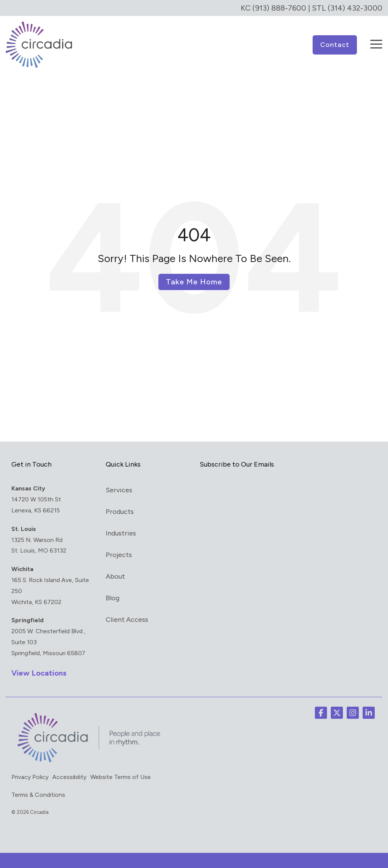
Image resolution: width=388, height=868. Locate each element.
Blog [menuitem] (113, 598)
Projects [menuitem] (119, 555)
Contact (335, 45)
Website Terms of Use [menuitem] (120, 777)
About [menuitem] (115, 576)
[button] (376, 39)
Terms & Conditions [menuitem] (38, 795)
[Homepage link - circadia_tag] (87, 762)
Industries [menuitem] (121, 533)
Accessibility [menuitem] (69, 777)
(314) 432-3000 (355, 8)
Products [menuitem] (120, 512)
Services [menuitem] (119, 490)
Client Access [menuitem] (127, 620)
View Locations (39, 673)
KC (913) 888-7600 (273, 8)
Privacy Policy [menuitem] (30, 777)
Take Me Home (194, 282)
